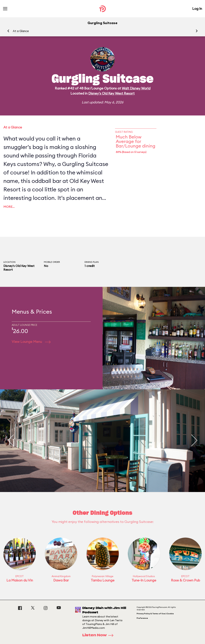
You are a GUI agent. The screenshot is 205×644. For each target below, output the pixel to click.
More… (9, 207)
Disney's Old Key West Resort (111, 93)
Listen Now (99, 635)
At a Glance (21, 31)
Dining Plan (92, 262)
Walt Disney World (136, 88)
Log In (197, 9)
